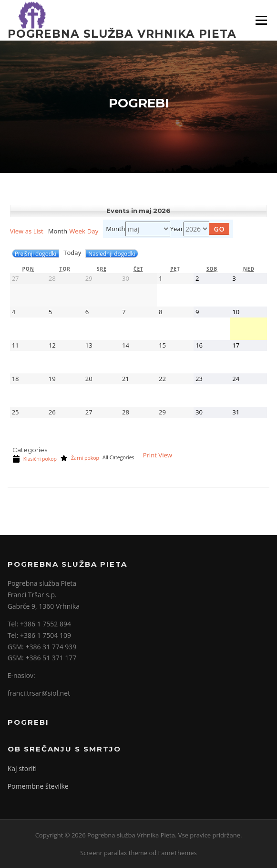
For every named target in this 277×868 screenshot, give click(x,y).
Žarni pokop (80, 458)
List (27, 232)
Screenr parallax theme (114, 853)
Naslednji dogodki (112, 254)
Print (158, 455)
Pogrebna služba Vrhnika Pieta (122, 33)
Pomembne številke (38, 786)
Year (177, 229)
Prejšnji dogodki (36, 254)
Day (93, 232)
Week (77, 232)
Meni (260, 20)
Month (115, 229)
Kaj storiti (22, 768)
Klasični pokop (35, 459)
